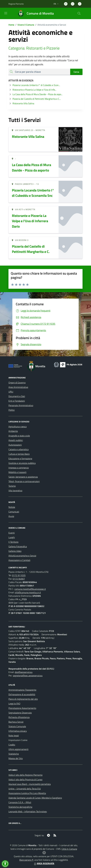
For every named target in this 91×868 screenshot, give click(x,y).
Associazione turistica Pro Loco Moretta (27, 793)
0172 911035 (19, 575)
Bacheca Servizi (16, 722)
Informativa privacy (18, 731)
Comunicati (14, 512)
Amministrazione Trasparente (22, 690)
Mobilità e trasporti (17, 472)
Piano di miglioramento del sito (23, 699)
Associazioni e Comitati (19, 560)
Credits (12, 745)
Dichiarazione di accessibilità (22, 694)
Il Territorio (13, 542)
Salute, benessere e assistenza (23, 477)
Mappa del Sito (16, 758)
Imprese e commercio (19, 468)
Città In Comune (69, 849)
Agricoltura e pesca (18, 427)
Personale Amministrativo (21, 405)
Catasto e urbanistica (19, 449)
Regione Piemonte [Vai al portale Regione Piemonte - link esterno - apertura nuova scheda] (16, 4)
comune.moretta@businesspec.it (30, 589)
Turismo (12, 486)
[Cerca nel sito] (79, 13)
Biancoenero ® (26, 860)
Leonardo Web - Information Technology (28, 811)
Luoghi (12, 537)
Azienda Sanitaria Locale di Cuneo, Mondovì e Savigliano (35, 798)
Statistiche (14, 754)
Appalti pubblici (16, 440)
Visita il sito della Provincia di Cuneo (25, 779)
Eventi (12, 533)
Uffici (11, 392)
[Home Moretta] (34, 13)
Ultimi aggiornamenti (18, 749)
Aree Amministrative (18, 387)
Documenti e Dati (17, 396)
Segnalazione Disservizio (20, 713)
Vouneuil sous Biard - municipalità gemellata (30, 784)
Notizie (12, 507)
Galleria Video (15, 551)
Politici (12, 410)
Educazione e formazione (20, 458)
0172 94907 (19, 579)
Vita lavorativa (15, 490)
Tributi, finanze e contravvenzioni (24, 481)
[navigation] (6, 13)
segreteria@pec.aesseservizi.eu (28, 676)
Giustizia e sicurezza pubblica (22, 463)
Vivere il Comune (26, 25)
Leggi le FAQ (14, 704)
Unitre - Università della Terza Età (25, 789)
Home (11, 25)
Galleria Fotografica (18, 546)
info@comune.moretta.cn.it (28, 592)
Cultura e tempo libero (19, 454)
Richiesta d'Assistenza (19, 717)
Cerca (76, 72)
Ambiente (13, 431)
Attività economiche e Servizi (22, 556)
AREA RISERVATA (44, 863)
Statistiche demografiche (20, 807)
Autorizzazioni (15, 445)
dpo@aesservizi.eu (24, 672)
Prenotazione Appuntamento (22, 708)
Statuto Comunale (17, 726)
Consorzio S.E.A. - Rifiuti (20, 802)
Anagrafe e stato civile (19, 436)
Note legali (14, 735)
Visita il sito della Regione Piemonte (25, 775)
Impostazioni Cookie (18, 740)
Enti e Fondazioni (17, 401)
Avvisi (11, 516)
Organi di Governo (17, 383)
